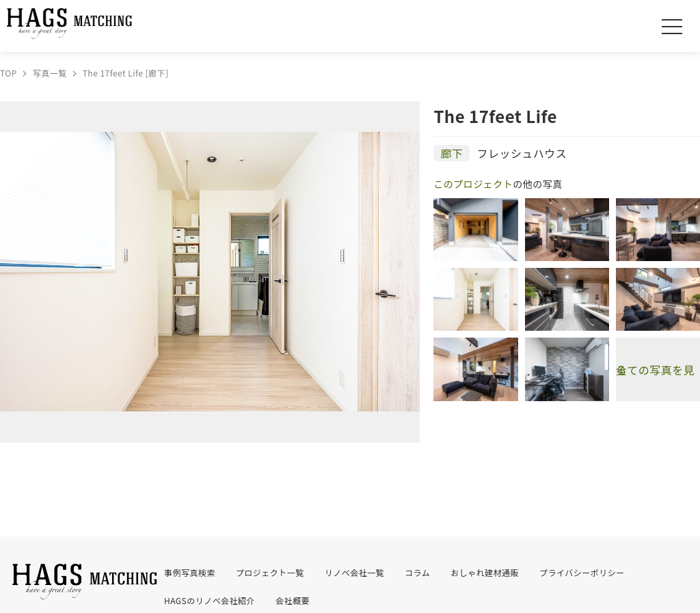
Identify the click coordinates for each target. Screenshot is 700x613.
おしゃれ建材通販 (485, 572)
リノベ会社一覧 (354, 572)
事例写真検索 (190, 572)
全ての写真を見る (655, 370)
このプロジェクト (473, 184)
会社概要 (293, 600)
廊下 (452, 153)
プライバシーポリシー (582, 572)
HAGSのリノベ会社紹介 (210, 600)
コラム (417, 572)
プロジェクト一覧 (270, 572)
